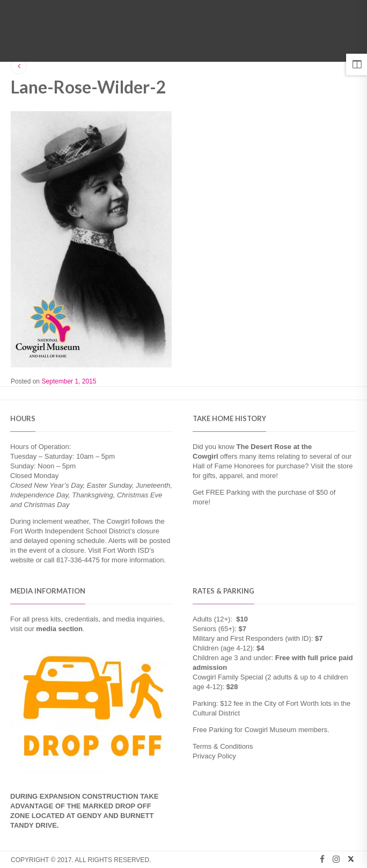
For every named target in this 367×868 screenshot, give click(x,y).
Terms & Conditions (223, 746)
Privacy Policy (214, 756)
